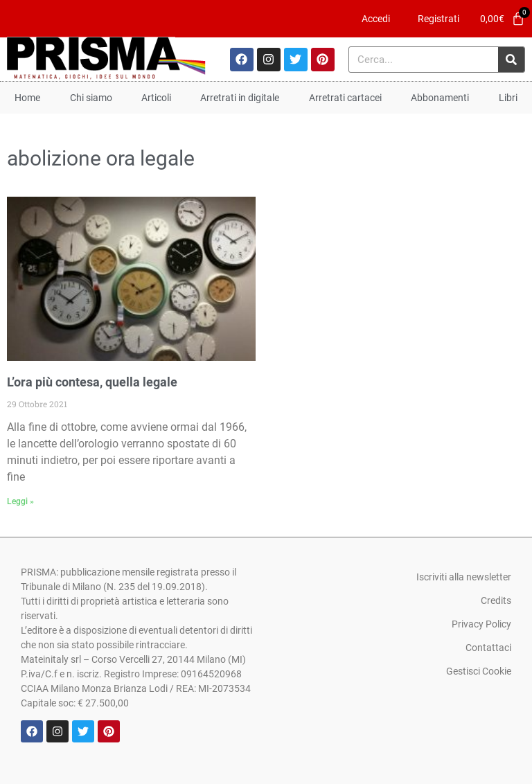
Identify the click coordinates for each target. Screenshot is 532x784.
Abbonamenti (440, 98)
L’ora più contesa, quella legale (92, 382)
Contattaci (488, 648)
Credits (496, 600)
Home (27, 98)
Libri (508, 98)
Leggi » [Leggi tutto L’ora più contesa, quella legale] (20, 501)
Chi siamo (91, 98)
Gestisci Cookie (479, 671)
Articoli (156, 98)
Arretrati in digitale (240, 98)
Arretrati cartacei (345, 98)
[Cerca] (511, 60)
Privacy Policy (481, 624)
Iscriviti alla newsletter (464, 577)
